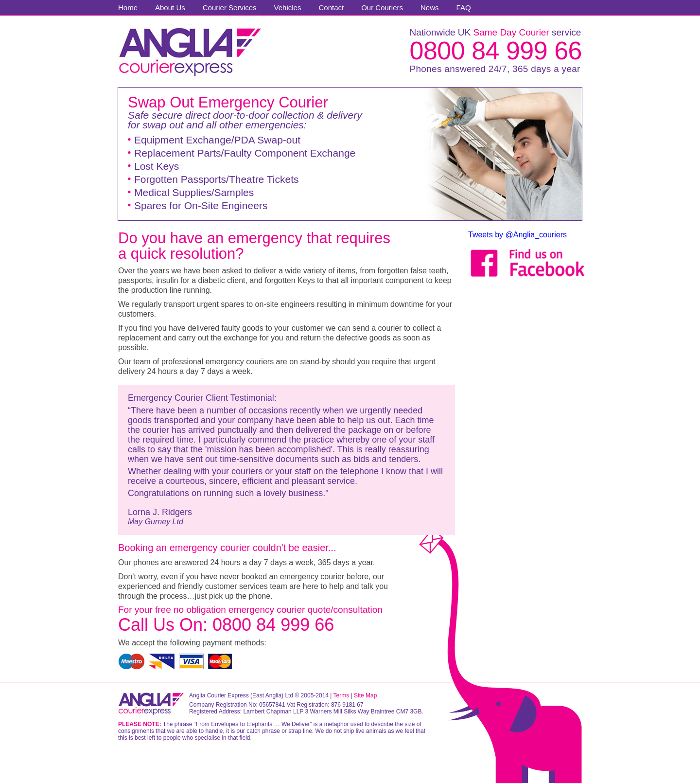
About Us (170, 8)
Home (128, 8)
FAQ (464, 8)
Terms (341, 695)
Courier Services (230, 8)
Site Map (365, 695)
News (430, 8)
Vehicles (288, 8)
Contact (331, 8)
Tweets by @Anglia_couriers (517, 235)
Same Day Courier (511, 32)
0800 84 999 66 (496, 51)
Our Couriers (382, 8)
